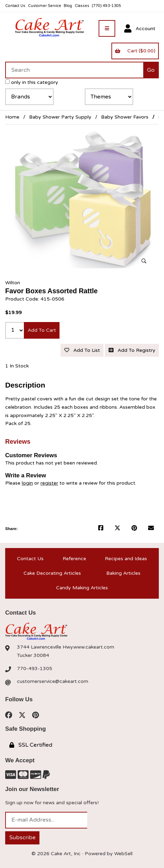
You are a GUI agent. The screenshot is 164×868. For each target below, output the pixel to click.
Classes (82, 6)
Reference (74, 559)
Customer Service (45, 6)
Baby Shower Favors (125, 117)
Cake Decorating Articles (52, 573)
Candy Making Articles (82, 588)
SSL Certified (31, 745)
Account (140, 29)
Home (12, 117)
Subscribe (22, 837)
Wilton (13, 283)
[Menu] (107, 28)
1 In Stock (17, 366)
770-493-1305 (35, 669)
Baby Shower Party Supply (60, 117)
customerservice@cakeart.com (53, 681)
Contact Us (15, 6)
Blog (68, 6)
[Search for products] (74, 70)
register (49, 483)
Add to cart (42, 330)
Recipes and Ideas (126, 559)
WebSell (123, 854)
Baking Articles (123, 573)
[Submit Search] (151, 70)
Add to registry (132, 350)
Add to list (82, 350)
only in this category (32, 82)
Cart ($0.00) (135, 51)
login (27, 483)
